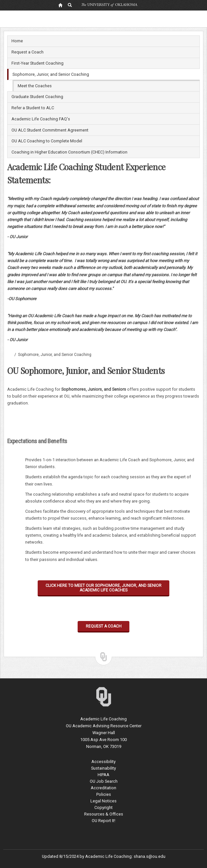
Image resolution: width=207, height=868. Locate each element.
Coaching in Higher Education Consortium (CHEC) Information (69, 152)
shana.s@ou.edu (150, 856)
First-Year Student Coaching (38, 63)
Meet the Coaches (35, 86)
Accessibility (104, 762)
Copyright (104, 807)
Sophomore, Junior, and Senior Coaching (51, 74)
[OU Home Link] (60, 5)
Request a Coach (28, 52)
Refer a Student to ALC (33, 108)
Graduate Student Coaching (37, 97)
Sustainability (104, 768)
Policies (104, 794)
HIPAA (104, 775)
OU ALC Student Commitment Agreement (50, 130)
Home (17, 41)
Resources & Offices (104, 814)
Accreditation (104, 788)
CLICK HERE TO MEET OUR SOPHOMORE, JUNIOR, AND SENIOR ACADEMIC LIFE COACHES (104, 588)
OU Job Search (104, 781)
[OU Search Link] (70, 5)
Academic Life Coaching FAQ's (41, 119)
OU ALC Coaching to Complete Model (47, 141)
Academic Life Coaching (10, 355)
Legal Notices (104, 801)
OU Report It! (104, 821)
